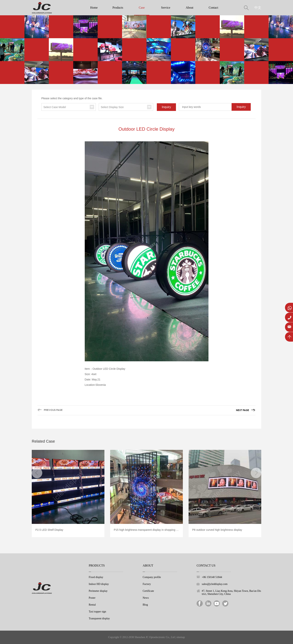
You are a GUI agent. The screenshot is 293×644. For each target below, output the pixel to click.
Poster (92, 598)
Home (94, 8)
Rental (92, 605)
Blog (145, 605)
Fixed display (96, 577)
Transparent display (99, 618)
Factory (147, 584)
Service (166, 8)
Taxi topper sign (97, 612)
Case (142, 8)
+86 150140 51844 (212, 577)
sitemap (181, 637)
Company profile (152, 577)
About (190, 8)
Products (118, 8)
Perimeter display (98, 591)
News (146, 598)
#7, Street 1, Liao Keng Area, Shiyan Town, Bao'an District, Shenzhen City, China (231, 592)
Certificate (148, 591)
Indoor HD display (99, 584)
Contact (213, 8)
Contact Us (206, 565)
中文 (258, 8)
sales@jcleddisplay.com (215, 584)
